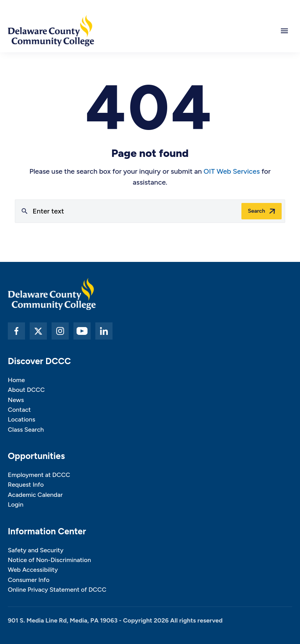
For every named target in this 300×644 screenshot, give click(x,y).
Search (256, 211)
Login (16, 504)
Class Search (26, 430)
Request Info (26, 485)
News (16, 400)
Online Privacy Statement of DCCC (57, 590)
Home (16, 380)
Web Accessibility (33, 570)
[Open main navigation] (284, 31)
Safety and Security (36, 550)
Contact (19, 410)
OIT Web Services (232, 171)
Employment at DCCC (39, 475)
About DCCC (26, 390)
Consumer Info (29, 580)
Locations (21, 419)
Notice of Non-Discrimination (49, 560)
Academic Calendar (35, 495)
